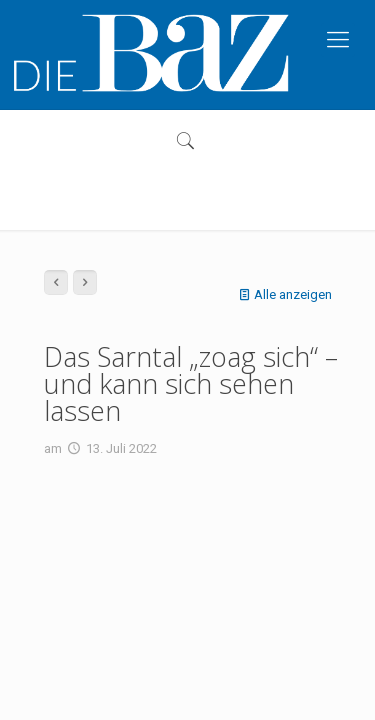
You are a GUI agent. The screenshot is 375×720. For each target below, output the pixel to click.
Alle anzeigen (283, 294)
